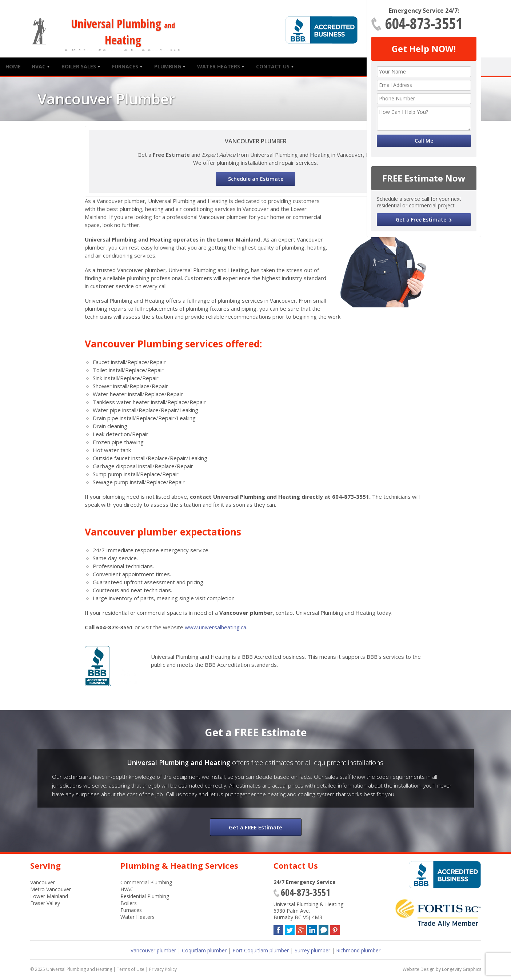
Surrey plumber (312, 950)
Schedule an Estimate (256, 179)
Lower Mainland (49, 896)
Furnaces (125, 66)
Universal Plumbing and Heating (79, 969)
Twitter (290, 929)
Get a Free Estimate (421, 220)
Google (301, 929)
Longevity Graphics (462, 969)
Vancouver (43, 882)
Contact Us (273, 66)
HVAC (39, 66)
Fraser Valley (45, 903)
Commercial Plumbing (146, 882)
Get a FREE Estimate (255, 827)
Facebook (278, 929)
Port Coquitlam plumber (261, 950)
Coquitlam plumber (204, 950)
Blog (324, 929)
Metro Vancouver (51, 889)
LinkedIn (312, 929)
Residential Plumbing (145, 896)
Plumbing (168, 66)
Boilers (129, 903)
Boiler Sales (79, 66)
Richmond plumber (358, 950)
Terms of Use (131, 969)
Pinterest (335, 929)
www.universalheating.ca (215, 627)
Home (13, 66)
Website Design (419, 969)
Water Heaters (219, 66)
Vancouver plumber (153, 950)
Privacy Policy (163, 969)
